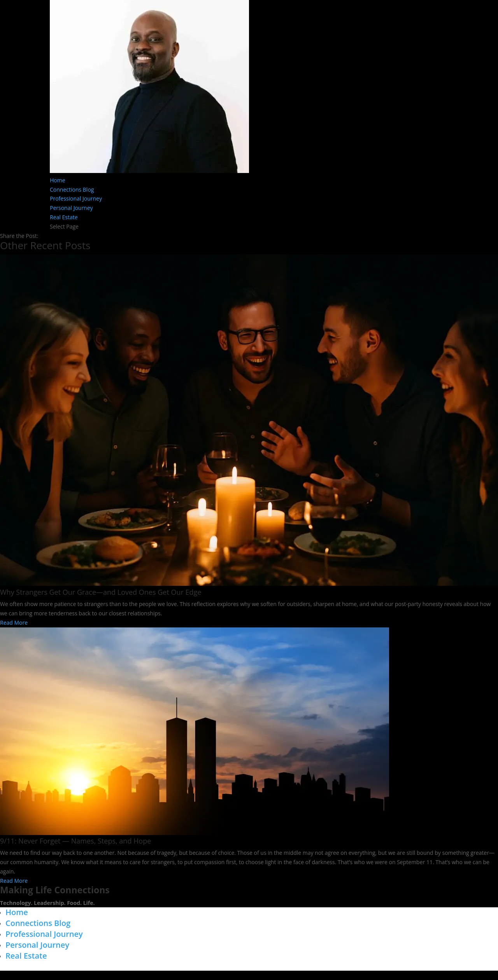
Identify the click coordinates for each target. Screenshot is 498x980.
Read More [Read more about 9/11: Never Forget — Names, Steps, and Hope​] (14, 881)
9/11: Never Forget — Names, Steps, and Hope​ (75, 841)
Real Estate (64, 217)
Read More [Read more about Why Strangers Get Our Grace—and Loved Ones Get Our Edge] (14, 623)
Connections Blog (72, 190)
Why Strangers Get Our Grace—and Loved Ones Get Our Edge (101, 592)
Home (58, 180)
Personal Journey (71, 208)
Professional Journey (76, 198)
